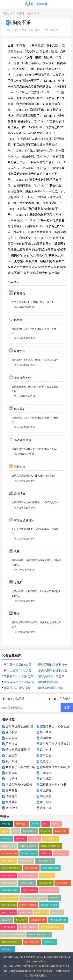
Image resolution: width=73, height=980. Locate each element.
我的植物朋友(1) (51, 839)
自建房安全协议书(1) (28, 846)
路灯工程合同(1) (8, 876)
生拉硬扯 (11, 779)
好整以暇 (11, 773)
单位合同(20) (57, 912)
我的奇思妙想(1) (29, 831)
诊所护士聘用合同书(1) (11, 868)
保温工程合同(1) (8, 846)
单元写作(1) (7, 824)
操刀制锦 (46, 802)
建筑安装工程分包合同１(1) (13, 935)
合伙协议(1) (45, 853)
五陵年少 (46, 773)
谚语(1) (15, 831)
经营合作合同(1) (8, 905)
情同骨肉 (11, 796)
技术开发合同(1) (61, 853)
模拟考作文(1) (22, 824)
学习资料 (18, 13)
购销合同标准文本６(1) (11, 942)
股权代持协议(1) (8, 861)
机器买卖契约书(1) (32, 942)
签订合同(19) (21, 920)
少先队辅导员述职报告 (53, 670)
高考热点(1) (7, 839)
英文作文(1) (45, 831)
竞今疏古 (65, 699)
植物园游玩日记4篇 (18, 750)
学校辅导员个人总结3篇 (19, 682)
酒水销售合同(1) (26, 861)
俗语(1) (5, 831)
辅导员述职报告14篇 (17, 688)
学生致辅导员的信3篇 (18, 665)
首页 (6, 13)
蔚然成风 (46, 779)
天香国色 (11, 755)
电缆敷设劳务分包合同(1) (51, 846)
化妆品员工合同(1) (9, 898)
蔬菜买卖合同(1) (47, 876)
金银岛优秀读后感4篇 (20, 726)
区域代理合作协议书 (19, 785)
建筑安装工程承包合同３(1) (51, 927)
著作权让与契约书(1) (58, 920)
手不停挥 (11, 744)
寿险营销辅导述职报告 (53, 665)
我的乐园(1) (35, 839)
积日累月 (11, 761)
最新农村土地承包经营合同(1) (33, 898)
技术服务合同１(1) (38, 920)
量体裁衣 (11, 802)
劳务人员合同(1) (29, 890)
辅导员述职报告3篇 (51, 688)
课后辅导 (33, 13)
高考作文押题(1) (61, 831)
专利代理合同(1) (8, 927)
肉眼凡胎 (46, 796)
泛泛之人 (46, 761)
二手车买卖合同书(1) (45, 861)
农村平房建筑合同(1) (51, 868)
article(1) (35, 824)
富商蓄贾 (11, 790)
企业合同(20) (55, 898)
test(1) (46, 824)
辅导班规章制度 (48, 682)
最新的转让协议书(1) (28, 905)
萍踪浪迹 (19, 699)
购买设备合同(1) (8, 883)
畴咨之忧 (11, 808)
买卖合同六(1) (8, 949)
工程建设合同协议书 (53, 785)
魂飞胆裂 (11, 732)
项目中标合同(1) (31, 868)
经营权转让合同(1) (27, 883)
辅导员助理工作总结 (51, 676)
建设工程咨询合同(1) (28, 876)
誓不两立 (46, 732)
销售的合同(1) (25, 912)
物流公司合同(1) (8, 912)
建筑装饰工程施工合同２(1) (39, 935)
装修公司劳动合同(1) (49, 890)
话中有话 (46, 750)
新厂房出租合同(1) (9, 853)
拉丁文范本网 (28, 957)
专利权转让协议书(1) (28, 927)
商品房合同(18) (41, 912)
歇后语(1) (57, 824)
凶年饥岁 (11, 738)
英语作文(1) (21, 839)
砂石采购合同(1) (63, 883)
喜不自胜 (46, 755)
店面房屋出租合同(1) (10, 890)
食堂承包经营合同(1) (49, 905)
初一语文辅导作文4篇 (18, 670)
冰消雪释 (46, 738)
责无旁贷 (46, 790)
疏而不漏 (46, 808)
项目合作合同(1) (45, 883)
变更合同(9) (7, 920)
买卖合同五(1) (50, 942)
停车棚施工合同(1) (29, 853)
